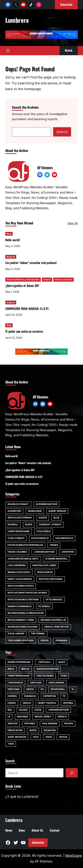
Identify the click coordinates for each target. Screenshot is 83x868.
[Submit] (72, 773)
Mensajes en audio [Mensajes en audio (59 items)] (19, 572)
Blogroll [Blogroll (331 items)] (13, 524)
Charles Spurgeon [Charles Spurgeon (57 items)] (47, 669)
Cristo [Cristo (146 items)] (30, 689)
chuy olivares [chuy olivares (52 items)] (45, 676)
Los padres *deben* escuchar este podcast (31, 263)
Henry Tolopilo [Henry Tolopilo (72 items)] (47, 703)
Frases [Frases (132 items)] (54, 545)
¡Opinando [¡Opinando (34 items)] (62, 640)
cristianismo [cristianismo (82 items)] (56, 683)
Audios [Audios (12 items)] (43, 518)
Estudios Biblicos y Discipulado (23, 280)
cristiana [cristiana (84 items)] (36, 683)
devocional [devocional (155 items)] (58, 689)
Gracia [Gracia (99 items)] (27, 703)
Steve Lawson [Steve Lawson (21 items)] (16, 634)
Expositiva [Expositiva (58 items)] (50, 696)
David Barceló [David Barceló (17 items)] (40, 538)
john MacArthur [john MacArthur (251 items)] (58, 710)
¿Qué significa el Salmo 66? (22, 286)
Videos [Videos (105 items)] (63, 737)
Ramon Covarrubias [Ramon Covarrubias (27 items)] (19, 606)
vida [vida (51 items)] (36, 737)
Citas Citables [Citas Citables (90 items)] (16, 538)
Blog (9, 234)
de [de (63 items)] (42, 689)
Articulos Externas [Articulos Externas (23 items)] (20, 518)
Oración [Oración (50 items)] (13, 723)
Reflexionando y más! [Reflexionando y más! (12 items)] (21, 620)
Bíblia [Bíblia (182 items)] (11, 669)
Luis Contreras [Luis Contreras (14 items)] (17, 565)
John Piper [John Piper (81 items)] (68, 552)
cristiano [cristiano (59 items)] (13, 689)
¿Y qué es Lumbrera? (22, 797)
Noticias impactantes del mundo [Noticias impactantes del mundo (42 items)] (27, 593)
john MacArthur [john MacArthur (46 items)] (44, 552)
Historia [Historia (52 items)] (68, 703)
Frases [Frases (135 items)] (12, 703)
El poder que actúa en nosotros (24, 332)
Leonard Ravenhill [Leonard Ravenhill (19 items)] (56, 559)
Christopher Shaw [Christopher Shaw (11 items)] (19, 531)
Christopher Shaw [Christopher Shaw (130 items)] (19, 676)
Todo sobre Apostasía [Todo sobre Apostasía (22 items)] (21, 640)
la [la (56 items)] (9, 717)
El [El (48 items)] (73, 689)
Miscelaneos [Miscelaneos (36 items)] (45, 572)
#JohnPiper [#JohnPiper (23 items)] (14, 511)
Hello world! (13, 240)
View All (73, 223)
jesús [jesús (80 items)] (38, 710)
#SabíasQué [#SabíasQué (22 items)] (35, 511)
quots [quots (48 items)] (33, 730)
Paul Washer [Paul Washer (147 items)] (50, 723)
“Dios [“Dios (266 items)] (11, 744)
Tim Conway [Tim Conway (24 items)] (38, 634)
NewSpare (74, 856)
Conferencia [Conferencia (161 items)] (15, 683)
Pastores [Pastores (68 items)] (30, 723)
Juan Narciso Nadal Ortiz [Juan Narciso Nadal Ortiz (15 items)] (23, 559)
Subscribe (38, 842)
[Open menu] (8, 51)
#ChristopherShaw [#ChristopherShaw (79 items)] (19, 662)
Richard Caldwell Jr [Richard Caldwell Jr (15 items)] (53, 620)
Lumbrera (17, 20)
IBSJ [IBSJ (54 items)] (10, 710)
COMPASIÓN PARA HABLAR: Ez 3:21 (27, 309)
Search (62, 132)
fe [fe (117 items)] (64, 696)
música (47, 280)
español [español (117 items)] (12, 696)
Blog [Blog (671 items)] (56, 518)
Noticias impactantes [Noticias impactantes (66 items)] (21, 586)
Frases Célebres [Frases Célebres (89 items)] (17, 552)
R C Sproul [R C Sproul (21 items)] (44, 606)
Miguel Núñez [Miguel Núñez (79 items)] (43, 717)
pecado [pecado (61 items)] (69, 723)
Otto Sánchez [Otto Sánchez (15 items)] (54, 600)
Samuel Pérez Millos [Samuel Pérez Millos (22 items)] (57, 627)
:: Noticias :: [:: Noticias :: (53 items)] (44, 662)
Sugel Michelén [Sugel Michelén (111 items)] (17, 737)
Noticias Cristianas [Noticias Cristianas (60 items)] (51, 579)
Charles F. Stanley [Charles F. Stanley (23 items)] (50, 524)
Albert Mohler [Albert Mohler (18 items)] (57, 511)
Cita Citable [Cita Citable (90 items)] (44, 531)
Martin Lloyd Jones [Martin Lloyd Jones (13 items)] (44, 565)
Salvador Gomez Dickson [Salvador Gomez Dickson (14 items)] (22, 627)
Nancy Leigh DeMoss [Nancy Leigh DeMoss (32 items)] (20, 579)
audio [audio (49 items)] (62, 662)
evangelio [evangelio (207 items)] (30, 696)
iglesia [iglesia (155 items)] (23, 710)
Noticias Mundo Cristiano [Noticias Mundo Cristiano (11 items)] (23, 600)
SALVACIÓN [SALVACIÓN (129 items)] (50, 730)
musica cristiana (64, 280)
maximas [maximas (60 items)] (22, 717)
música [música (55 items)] (62, 717)
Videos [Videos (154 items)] (45, 640)
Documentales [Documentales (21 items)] (64, 538)
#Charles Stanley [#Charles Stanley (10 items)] (18, 504)
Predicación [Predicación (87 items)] (15, 730)
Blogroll (11, 257)
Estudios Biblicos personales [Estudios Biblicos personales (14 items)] (25, 545)
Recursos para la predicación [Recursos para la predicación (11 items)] (26, 613)
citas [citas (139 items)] (64, 676)
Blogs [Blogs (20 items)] (29, 524)
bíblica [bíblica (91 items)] (25, 669)
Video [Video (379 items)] (49, 737)
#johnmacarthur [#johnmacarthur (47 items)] (46, 504)
